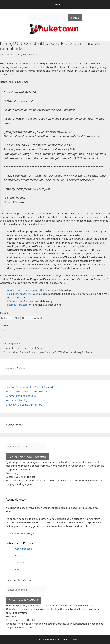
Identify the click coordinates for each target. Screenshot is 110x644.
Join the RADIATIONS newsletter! (27, 457)
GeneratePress (70, 639)
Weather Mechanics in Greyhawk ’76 (26, 391)
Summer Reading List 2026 (21, 396)
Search (75, 18)
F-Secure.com (15, 301)
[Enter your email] (26, 446)
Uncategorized (12, 343)
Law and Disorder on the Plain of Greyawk (30, 387)
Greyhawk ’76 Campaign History (24, 405)
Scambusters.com (17, 305)
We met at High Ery (17, 400)
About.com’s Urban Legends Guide (27, 290)
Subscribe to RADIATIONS (23, 600)
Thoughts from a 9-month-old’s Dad (24, 348)
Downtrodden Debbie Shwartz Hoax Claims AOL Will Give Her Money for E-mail (48, 352)
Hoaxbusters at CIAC (19, 294)
